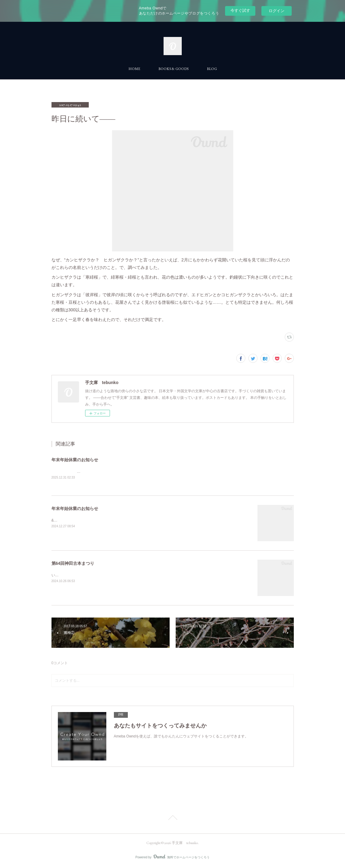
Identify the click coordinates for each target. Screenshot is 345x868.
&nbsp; (57, 521)
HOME (134, 69)
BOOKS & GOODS (174, 69)
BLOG (212, 69)
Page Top (172, 819)
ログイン (277, 11)
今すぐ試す (240, 10)
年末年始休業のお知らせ (75, 460)
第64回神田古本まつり (73, 564)
